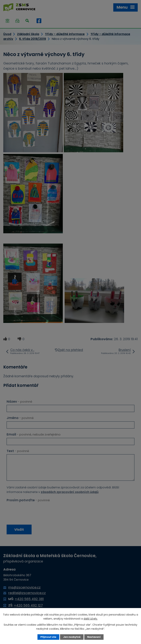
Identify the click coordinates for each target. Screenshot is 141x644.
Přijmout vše (48, 637)
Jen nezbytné (72, 637)
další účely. (91, 619)
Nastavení (94, 637)
